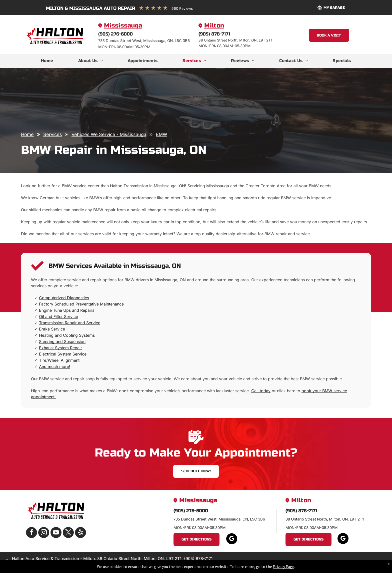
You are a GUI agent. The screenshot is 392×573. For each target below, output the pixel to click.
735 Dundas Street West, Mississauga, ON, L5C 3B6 (219, 519)
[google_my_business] (232, 539)
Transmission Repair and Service (70, 323)
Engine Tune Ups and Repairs (67, 310)
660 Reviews (182, 8)
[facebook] (31, 533)
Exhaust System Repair (60, 348)
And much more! (55, 366)
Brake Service (52, 329)
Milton (214, 26)
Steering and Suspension (62, 341)
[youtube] (56, 533)
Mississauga (123, 26)
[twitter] (68, 533)
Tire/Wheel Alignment (59, 360)
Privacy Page (283, 568)
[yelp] (80, 533)
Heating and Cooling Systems (67, 335)
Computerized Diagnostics (64, 298)
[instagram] (44, 533)
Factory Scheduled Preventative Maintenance (81, 304)
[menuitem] (47, 61)
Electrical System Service (63, 354)
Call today (261, 391)
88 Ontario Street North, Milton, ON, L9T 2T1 (325, 519)
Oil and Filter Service (58, 316)
